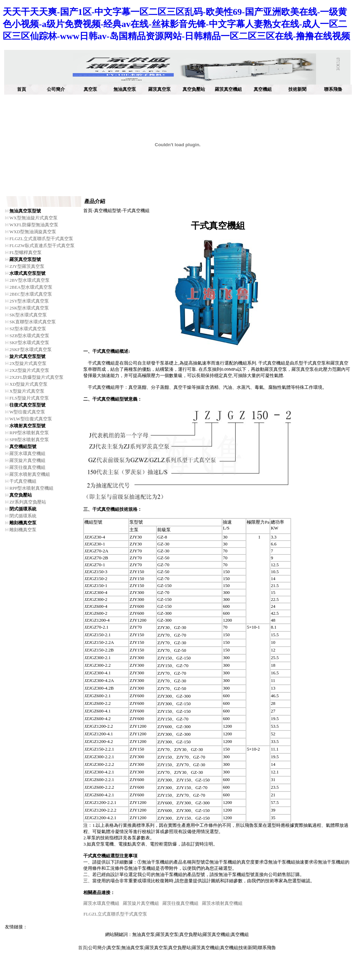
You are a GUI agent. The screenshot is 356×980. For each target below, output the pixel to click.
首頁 (22, 89)
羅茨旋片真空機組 (27, 460)
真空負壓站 (194, 89)
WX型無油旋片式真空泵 (33, 218)
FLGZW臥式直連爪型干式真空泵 (42, 246)
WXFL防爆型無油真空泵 (34, 225)
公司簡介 (56, 89)
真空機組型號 (23, 447)
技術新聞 (297, 89)
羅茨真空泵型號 (25, 259)
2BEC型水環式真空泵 (31, 294)
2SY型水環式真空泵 (29, 301)
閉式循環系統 (23, 509)
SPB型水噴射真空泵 (29, 440)
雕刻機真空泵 (23, 523)
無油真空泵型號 (25, 211)
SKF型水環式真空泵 (29, 343)
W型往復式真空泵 (27, 412)
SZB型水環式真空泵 (29, 336)
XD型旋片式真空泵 (28, 384)
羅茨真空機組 (228, 89)
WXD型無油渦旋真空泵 (33, 232)
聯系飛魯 (333, 89)
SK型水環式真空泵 (28, 315)
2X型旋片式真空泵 (28, 363)
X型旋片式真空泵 (27, 391)
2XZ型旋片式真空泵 (29, 370)
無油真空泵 (125, 89)
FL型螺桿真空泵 (26, 252)
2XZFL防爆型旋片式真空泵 (36, 377)
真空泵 (90, 89)
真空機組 (263, 89)
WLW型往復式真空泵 (31, 419)
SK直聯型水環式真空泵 (33, 322)
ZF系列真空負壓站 (28, 502)
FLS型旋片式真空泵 (29, 398)
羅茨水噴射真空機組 (30, 474)
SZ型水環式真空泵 (28, 329)
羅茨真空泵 (159, 89)
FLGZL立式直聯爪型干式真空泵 (41, 239)
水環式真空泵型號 (27, 273)
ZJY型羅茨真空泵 (27, 266)
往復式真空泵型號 (27, 405)
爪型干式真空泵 (310, 363)
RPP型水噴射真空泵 (29, 433)
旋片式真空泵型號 (27, 356)
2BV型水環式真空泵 (29, 280)
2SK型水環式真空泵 (29, 308)
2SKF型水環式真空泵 (30, 349)
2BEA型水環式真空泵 (31, 287)
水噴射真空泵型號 (27, 426)
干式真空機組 (23, 481)
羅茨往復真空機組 (27, 467)
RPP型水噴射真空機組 (31, 488)
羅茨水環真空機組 (27, 453)
